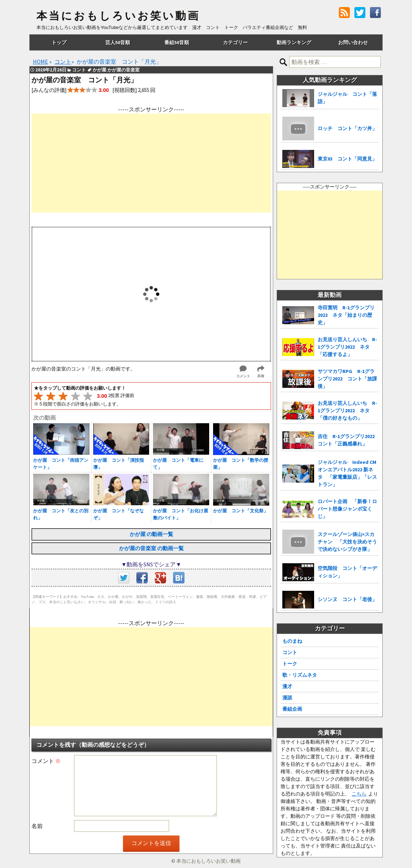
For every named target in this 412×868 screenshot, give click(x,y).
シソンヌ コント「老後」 (347, 599)
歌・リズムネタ (300, 675)
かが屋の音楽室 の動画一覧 (151, 548)
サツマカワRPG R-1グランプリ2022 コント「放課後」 (347, 379)
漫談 (287, 698)
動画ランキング (294, 42)
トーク (290, 664)
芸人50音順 (118, 42)
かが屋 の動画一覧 (151, 534)
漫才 (287, 686)
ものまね (292, 641)
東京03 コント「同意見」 (347, 159)
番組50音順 (177, 42)
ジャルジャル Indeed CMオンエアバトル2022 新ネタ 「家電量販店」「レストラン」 (347, 473)
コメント (46, 761)
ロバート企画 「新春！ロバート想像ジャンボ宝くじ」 (347, 509)
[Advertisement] (151, 163)
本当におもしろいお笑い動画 (118, 16)
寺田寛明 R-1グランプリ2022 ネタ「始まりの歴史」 (346, 315)
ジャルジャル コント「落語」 (347, 98)
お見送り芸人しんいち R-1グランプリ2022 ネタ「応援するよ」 (347, 347)
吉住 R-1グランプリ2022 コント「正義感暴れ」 (348, 440)
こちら (359, 794)
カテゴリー (235, 42)
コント (290, 652)
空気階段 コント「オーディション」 (347, 572)
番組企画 (292, 709)
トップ (59, 42)
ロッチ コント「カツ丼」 (347, 128)
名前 (37, 826)
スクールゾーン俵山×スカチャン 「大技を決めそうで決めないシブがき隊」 (347, 542)
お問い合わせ (353, 42)
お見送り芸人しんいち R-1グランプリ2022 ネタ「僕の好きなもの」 (347, 410)
